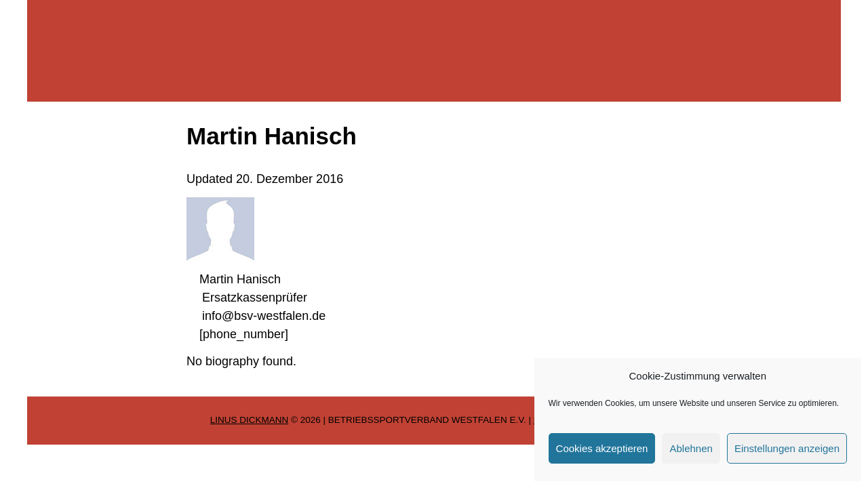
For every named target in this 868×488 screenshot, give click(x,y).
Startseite (63, 140)
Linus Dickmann (250, 420)
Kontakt (58, 294)
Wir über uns (72, 178)
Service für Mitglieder (95, 256)
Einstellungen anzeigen (787, 448)
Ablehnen (691, 448)
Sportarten (66, 217)
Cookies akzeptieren (602, 448)
